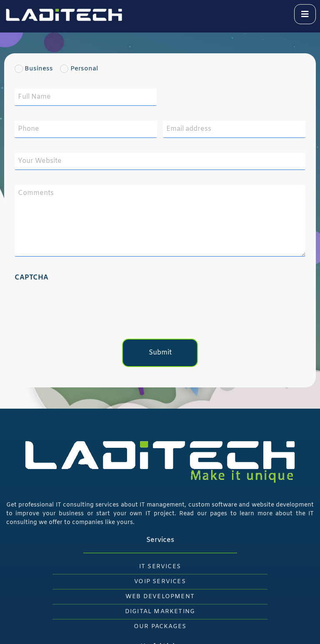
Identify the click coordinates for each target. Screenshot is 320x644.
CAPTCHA (31, 278)
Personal (82, 69)
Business (36, 69)
